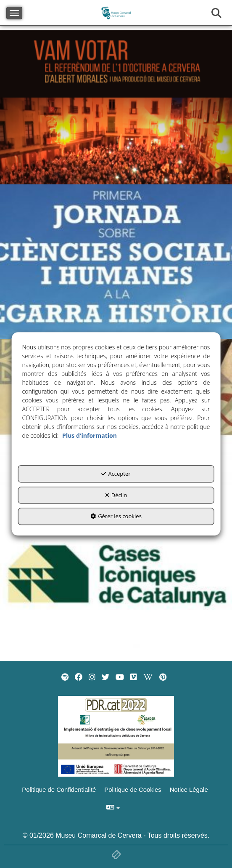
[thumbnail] (116, 107)
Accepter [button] (116, 474)
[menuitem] (65, 677)
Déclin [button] (116, 495)
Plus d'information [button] (90, 436)
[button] (65, 677)
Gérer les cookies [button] (116, 517)
